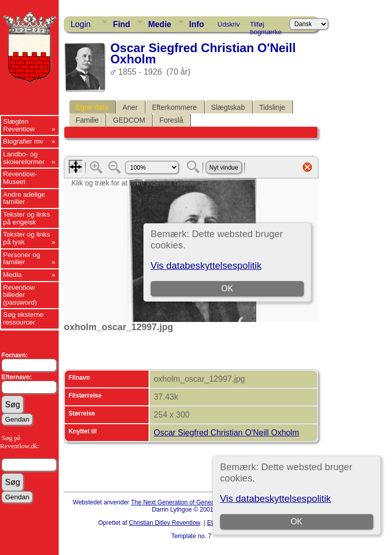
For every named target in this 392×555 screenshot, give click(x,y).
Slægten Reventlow (19, 125)
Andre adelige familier (24, 198)
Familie (87, 120)
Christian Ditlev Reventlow (164, 523)
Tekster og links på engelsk (27, 218)
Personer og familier (22, 259)
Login (80, 24)
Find (121, 24)
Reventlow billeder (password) (20, 295)
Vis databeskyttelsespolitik (275, 499)
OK (296, 522)
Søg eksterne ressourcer (23, 318)
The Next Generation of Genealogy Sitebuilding (195, 502)
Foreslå (171, 120)
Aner (130, 107)
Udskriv (228, 24)
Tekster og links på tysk (27, 238)
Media (12, 275)
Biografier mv (23, 141)
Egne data (92, 107)
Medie (160, 24)
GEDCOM (129, 120)
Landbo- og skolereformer (24, 158)
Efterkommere (175, 107)
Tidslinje (272, 107)
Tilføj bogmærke (266, 26)
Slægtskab (228, 107)
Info (196, 24)
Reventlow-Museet (20, 178)
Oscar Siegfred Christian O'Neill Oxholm (226, 433)
